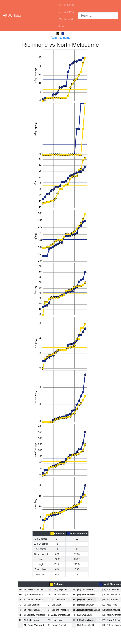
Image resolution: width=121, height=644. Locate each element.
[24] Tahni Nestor (85, 589)
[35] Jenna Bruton (86, 600)
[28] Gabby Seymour (57, 589)
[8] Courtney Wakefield (34, 615)
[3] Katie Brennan (32, 605)
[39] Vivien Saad (110, 600)
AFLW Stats (12, 16)
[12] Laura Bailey (56, 620)
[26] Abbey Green (86, 620)
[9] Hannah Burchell (57, 625)
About (63, 26)
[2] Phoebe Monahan (33, 595)
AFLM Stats (66, 5)
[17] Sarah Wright (86, 625)
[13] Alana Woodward (34, 625)
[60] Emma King (85, 615)
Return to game (60, 38)
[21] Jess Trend (110, 605)
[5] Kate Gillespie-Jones (89, 610)
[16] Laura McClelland (58, 595)
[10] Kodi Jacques (32, 610)
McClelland (66, 19)
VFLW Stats (66, 12)
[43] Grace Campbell (33, 600)
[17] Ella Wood (55, 605)
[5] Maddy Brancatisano (59, 615)
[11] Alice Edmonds (57, 600)
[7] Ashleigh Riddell (86, 605)
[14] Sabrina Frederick (58, 610)
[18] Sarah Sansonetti (34, 589)
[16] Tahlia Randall (86, 595)
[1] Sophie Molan (31, 620)
